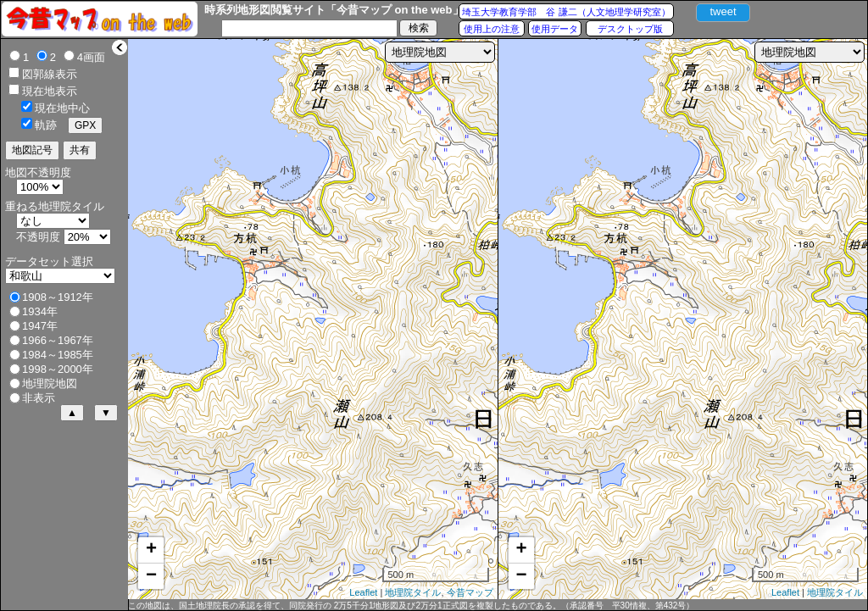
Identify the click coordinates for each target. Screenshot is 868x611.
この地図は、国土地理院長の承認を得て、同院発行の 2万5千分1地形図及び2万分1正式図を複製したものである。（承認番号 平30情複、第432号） (411, 605)
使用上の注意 (492, 29)
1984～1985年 (58, 355)
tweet (723, 11)
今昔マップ (470, 592)
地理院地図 (50, 383)
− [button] (151, 576)
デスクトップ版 (630, 29)
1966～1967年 (58, 340)
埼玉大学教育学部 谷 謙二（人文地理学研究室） (566, 12)
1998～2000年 (58, 369)
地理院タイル (413, 592)
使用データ (555, 29)
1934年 (40, 311)
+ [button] (151, 550)
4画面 (91, 57)
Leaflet (363, 592)
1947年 (40, 326)
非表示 (39, 398)
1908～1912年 (58, 297)
